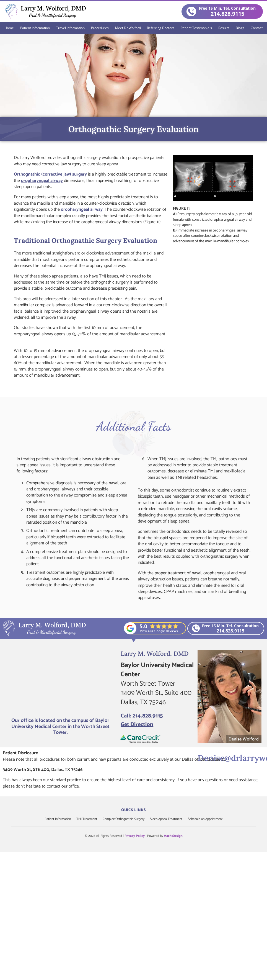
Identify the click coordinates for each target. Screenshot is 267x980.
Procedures (100, 28)
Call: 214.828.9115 (142, 716)
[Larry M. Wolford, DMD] (60, 682)
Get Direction (137, 725)
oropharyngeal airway (42, 181)
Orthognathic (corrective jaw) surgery (50, 174)
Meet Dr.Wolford (128, 28)
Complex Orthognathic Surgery (124, 819)
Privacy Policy (135, 836)
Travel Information (70, 28)
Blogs (240, 28)
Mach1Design (173, 836)
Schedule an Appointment (205, 819)
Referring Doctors (161, 28)
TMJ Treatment (87, 819)
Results (224, 28)
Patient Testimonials (196, 28)
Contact (257, 28)
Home (9, 28)
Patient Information (35, 28)
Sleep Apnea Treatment (166, 819)
